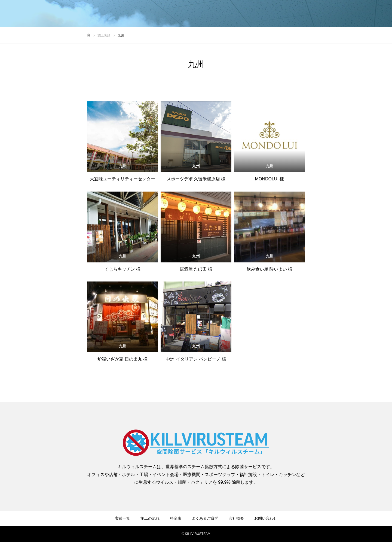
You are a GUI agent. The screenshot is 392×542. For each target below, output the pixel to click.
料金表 (176, 518)
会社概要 (236, 518)
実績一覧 (122, 518)
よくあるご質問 (205, 518)
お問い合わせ (266, 518)
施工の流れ (150, 518)
